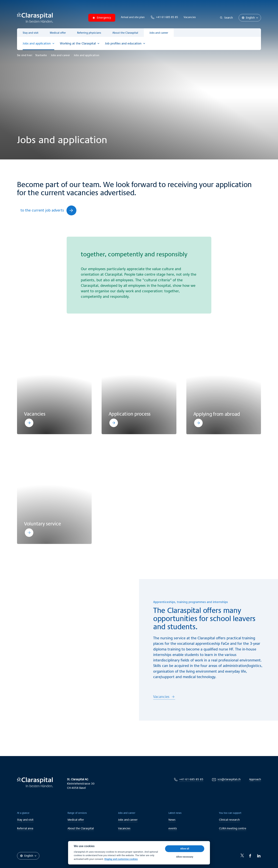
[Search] (226, 18)
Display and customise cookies (121, 859)
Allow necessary (185, 857)
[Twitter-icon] (242, 855)
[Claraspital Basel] (35, 18)
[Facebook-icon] (250, 856)
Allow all (185, 849)
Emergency (102, 18)
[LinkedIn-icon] (259, 856)
